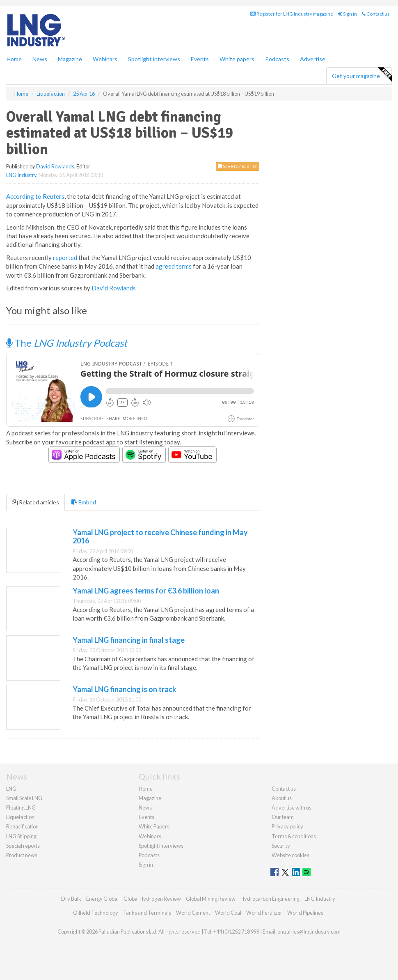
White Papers (154, 826)
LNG (11, 789)
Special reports (23, 846)
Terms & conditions (294, 836)
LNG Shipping (21, 836)
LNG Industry (21, 175)
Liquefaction (20, 817)
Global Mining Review (211, 899)
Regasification (22, 826)
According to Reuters (35, 196)
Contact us (376, 14)
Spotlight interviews (154, 59)
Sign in (348, 14)
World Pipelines (305, 913)
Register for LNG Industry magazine (292, 14)
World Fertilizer (264, 913)
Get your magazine (362, 75)
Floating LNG (21, 807)
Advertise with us (292, 807)
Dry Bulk (71, 899)
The (67, 343)
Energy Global (102, 899)
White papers (237, 59)
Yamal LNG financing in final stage (129, 640)
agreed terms (174, 266)
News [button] (40, 59)
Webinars (105, 59)
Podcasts (277, 59)
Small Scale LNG (24, 798)
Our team (283, 817)
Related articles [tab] (35, 502)
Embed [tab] (84, 502)
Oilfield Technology (96, 913)
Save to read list (238, 166)
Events (200, 59)
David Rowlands (55, 166)
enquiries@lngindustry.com (309, 932)
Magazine (70, 59)
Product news (22, 855)
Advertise (313, 59)
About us (282, 798)
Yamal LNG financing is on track (125, 689)
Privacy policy (287, 826)
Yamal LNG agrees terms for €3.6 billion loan (146, 591)
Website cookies (290, 855)
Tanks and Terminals (147, 913)
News (145, 807)
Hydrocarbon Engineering (270, 899)
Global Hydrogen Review (152, 899)
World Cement (193, 913)
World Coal (228, 913)
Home (14, 59)
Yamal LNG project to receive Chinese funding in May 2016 (160, 536)
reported (65, 258)
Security (281, 846)
